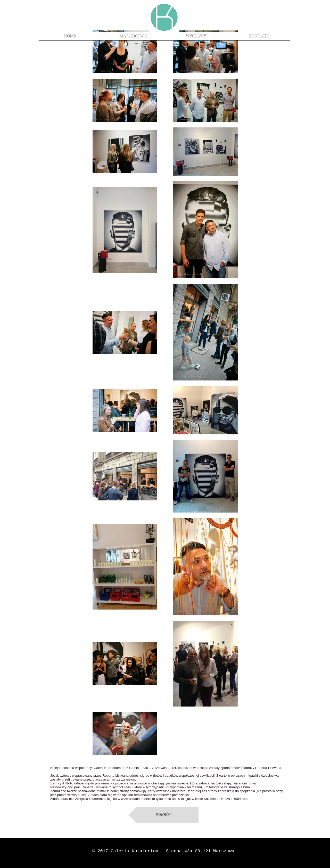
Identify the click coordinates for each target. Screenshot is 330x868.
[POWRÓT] (164, 815)
